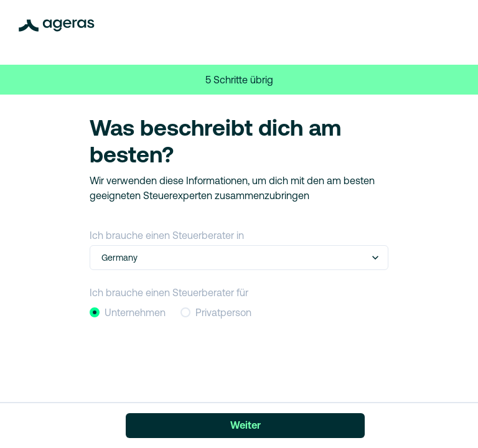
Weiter (246, 425)
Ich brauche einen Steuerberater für (169, 292)
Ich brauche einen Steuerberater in (167, 235)
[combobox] (103, 258)
